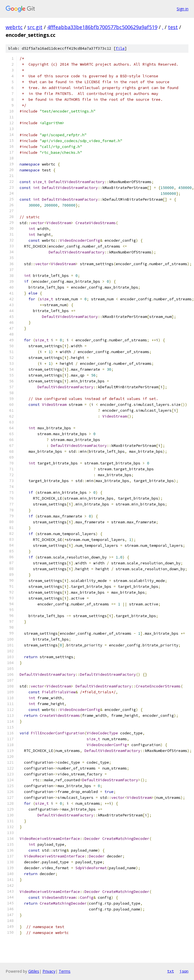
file (120, 48)
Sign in (183, 9)
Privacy (49, 971)
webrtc (14, 27)
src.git (35, 27)
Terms (65, 971)
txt (171, 971)
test (173, 27)
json (184, 971)
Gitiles (34, 971)
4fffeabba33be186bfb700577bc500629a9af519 (102, 27)
